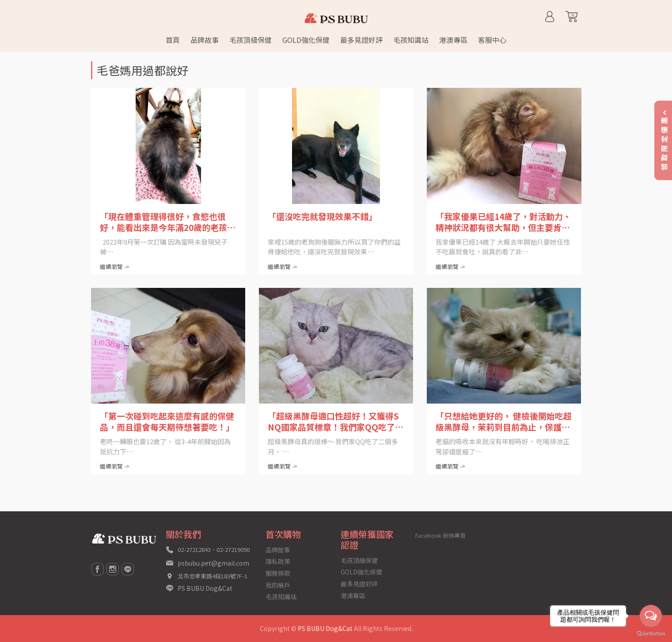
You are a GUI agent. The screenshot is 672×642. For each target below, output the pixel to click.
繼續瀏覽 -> (115, 266)
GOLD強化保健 (361, 572)
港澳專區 (353, 596)
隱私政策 (278, 561)
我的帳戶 (278, 585)
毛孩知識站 (281, 597)
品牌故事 (278, 550)
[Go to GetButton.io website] (651, 633)
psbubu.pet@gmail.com (213, 563)
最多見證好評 (359, 584)
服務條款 (278, 573)
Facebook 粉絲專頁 (440, 535)
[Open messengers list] (651, 616)
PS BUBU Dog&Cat (205, 588)
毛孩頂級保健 (359, 560)
